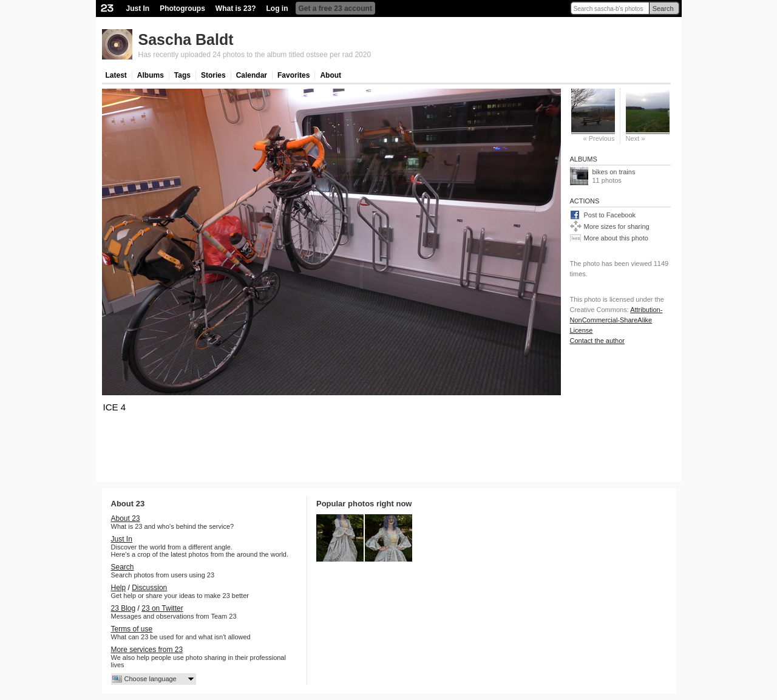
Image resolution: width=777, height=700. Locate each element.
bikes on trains (614, 172)
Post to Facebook (610, 215)
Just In (138, 8)
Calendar (252, 75)
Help (119, 588)
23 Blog (124, 608)
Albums (151, 75)
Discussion (149, 588)
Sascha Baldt (186, 39)
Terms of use (132, 629)
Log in (277, 8)
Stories (213, 75)
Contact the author (598, 341)
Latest (116, 75)
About (331, 75)
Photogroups (182, 8)
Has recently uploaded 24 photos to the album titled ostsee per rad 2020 (255, 55)
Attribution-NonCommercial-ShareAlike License (616, 320)
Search (663, 8)
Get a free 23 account (335, 8)
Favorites (293, 75)
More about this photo (616, 238)
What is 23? (236, 8)
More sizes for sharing (617, 226)
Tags (182, 75)
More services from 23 (147, 650)
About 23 (126, 518)
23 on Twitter (162, 608)
